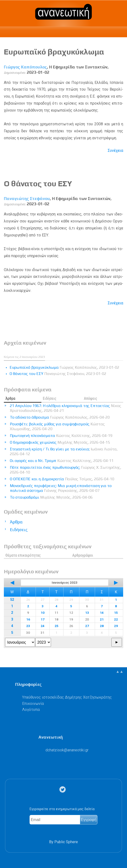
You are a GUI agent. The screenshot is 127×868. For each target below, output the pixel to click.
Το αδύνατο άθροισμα (60, 417)
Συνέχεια (115, 150)
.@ (67, 750)
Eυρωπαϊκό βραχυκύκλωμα (54, 52)
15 (116, 613)
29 (116, 626)
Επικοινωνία (33, 704)
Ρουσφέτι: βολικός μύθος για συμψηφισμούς (57, 426)
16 (28, 619)
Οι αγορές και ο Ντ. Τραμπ (62, 461)
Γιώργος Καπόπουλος (25, 67)
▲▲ (120, 671)
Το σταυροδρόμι (51, 497)
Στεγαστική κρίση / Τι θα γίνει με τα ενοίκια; (64, 451)
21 (102, 619)
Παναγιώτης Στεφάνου (27, 199)
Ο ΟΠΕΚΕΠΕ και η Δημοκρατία (62, 479)
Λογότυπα (31, 710)
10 (43, 613)
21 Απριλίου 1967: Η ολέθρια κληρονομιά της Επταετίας (66, 408)
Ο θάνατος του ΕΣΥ (38, 184)
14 (102, 613)
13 (87, 613)
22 (116, 619)
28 (102, 626)
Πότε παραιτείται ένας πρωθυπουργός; (66, 470)
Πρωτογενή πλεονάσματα (61, 436)
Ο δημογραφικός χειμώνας (60, 442)
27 (87, 626)
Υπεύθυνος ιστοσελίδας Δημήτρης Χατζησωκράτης (67, 697)
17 (43, 619)
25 (57, 626)
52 (12, 600)
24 (43, 626)
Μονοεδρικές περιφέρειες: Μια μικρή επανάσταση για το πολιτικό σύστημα (61, 488)
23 (28, 626)
